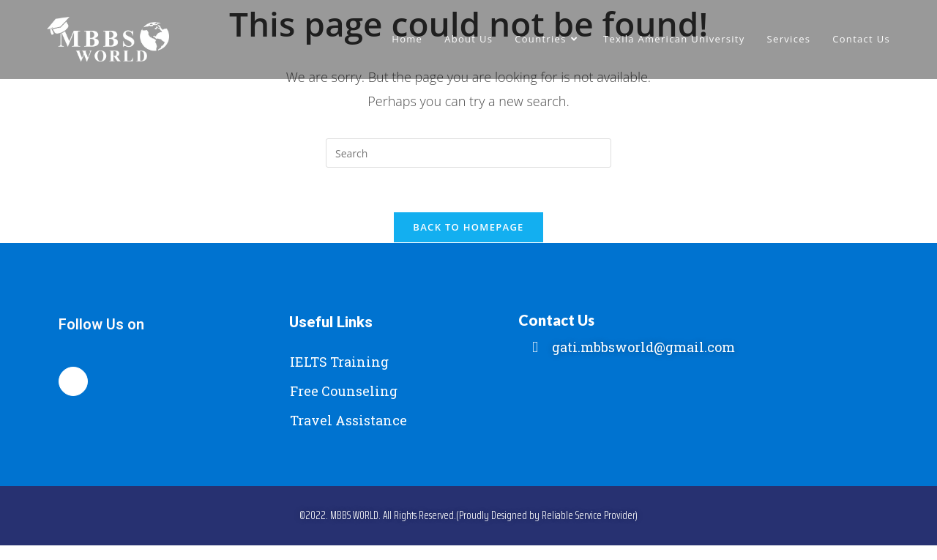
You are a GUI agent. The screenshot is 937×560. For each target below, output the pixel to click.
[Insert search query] (468, 153)
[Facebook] (73, 381)
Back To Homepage (468, 227)
